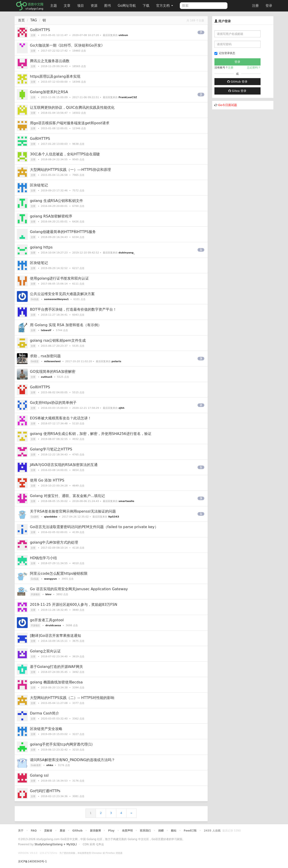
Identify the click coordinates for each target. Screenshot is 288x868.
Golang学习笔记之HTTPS (51, 449)
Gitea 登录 (237, 91)
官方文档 (165, 6)
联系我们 (145, 831)
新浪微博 (95, 831)
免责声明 (127, 831)
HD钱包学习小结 (43, 558)
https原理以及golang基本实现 (55, 76)
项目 (81, 6)
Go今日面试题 (228, 105)
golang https (41, 247)
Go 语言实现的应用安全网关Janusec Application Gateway (79, 589)
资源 (94, 6)
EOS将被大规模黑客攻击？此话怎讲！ (61, 418)
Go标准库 (36, 765)
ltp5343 (114, 517)
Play (111, 831)
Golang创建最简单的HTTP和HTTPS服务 (63, 232)
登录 (269, 6)
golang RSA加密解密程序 (51, 216)
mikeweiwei (52, 361)
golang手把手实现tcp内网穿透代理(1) (61, 744)
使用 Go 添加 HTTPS (47, 480)
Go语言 (35, 361)
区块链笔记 (39, 185)
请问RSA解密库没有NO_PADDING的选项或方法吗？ (72, 760)
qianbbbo (51, 517)
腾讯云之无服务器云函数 (50, 61)
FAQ (34, 831)
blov (48, 594)
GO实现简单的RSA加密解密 (53, 372)
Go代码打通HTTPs (45, 791)
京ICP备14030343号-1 (32, 861)
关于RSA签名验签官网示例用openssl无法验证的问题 (73, 511)
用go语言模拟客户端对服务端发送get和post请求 (70, 123)
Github (77, 831)
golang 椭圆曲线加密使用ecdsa (56, 682)
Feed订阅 (190, 831)
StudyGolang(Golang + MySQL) (56, 844)
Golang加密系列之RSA (49, 92)
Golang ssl (39, 775)
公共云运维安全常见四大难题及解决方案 (62, 294)
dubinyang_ (127, 253)
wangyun (51, 579)
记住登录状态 (225, 53)
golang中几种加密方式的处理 (54, 542)
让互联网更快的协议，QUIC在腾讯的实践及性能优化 (72, 107)
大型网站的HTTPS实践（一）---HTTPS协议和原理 (70, 170)
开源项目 (35, 594)
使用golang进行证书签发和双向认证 (60, 278)
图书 (108, 6)
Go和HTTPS (40, 30)
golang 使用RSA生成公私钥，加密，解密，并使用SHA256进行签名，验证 (91, 434)
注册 (255, 6)
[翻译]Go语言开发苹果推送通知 (55, 636)
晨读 (62, 831)
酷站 (174, 831)
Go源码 (35, 517)
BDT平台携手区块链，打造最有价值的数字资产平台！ (73, 309)
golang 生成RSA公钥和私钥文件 (56, 201)
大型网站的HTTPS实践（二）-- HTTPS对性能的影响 (72, 698)
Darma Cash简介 (45, 713)
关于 (21, 831)
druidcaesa (53, 625)
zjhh (121, 408)
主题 (54, 6)
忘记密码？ (254, 68)
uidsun (123, 35)
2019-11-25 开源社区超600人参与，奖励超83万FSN (74, 605)
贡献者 (48, 831)
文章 (67, 6)
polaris (116, 361)
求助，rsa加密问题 (45, 356)
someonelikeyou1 (56, 299)
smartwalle (126, 501)
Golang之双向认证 (45, 651)
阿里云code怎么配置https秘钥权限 (59, 573)
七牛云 (100, 844)
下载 (146, 6)
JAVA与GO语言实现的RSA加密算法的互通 (64, 465)
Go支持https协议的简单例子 (53, 403)
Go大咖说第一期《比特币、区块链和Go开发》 (67, 45)
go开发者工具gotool (47, 620)
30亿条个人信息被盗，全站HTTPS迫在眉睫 (65, 154)
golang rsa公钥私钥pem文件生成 (58, 340)
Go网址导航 (127, 4)
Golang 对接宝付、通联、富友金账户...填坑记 (67, 496)
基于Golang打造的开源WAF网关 (56, 667)
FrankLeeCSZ (128, 97)
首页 (21, 20)
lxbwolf (46, 330)
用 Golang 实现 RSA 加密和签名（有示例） (66, 325)
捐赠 (161, 831)
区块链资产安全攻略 (46, 729)
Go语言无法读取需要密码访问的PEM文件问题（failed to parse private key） (94, 527)
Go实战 (35, 299)
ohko (50, 765)
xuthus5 (47, 377)
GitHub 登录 (237, 82)
